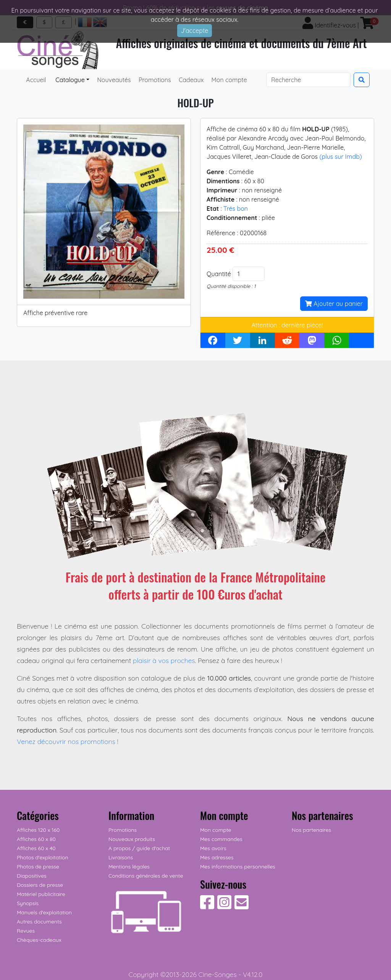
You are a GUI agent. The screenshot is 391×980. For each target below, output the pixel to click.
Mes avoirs (213, 848)
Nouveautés (113, 80)
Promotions (154, 80)
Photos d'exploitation (43, 857)
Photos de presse (38, 867)
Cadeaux (191, 80)
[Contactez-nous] (242, 906)
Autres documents (39, 922)
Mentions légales (129, 867)
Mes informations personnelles (238, 867)
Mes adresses (217, 857)
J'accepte (195, 31)
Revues (26, 931)
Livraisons (121, 857)
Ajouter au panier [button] (334, 304)
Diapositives (32, 876)
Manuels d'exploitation (44, 912)
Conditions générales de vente (146, 876)
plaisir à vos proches (164, 660)
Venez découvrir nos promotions (66, 741)
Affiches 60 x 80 (36, 839)
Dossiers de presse (40, 885)
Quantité (219, 274)
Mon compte (228, 80)
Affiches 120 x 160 (38, 830)
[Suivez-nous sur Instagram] (224, 906)
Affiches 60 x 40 (36, 848)
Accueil (36, 80)
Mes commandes (221, 839)
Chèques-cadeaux (39, 940)
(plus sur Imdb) (340, 157)
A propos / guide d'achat (139, 848)
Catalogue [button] (69, 80)
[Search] (308, 80)
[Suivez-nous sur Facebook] (207, 906)
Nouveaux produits (132, 839)
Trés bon (236, 209)
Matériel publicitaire (41, 894)
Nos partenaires (311, 830)
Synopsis (28, 903)
